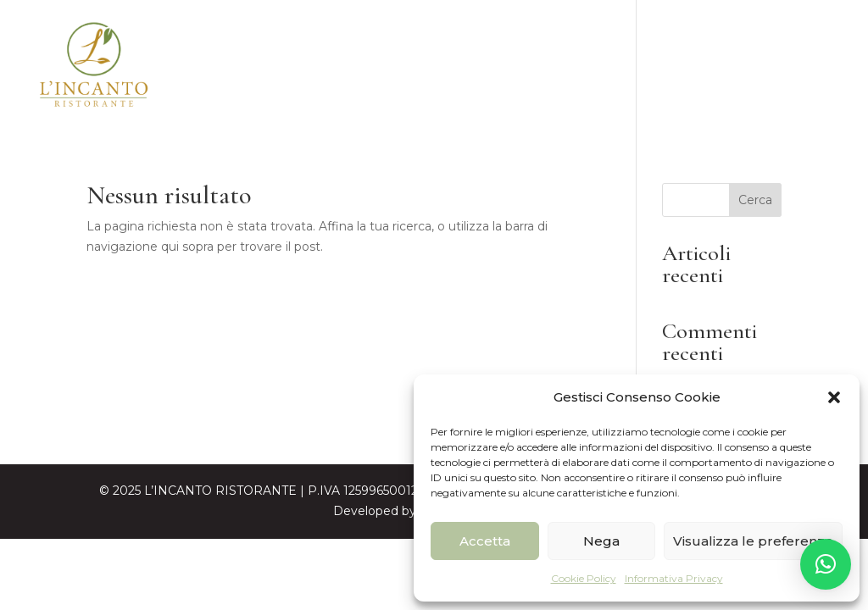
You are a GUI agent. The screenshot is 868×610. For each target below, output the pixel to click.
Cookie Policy (584, 578)
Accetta (485, 541)
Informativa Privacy (674, 578)
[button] (834, 397)
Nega (601, 541)
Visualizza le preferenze (753, 541)
